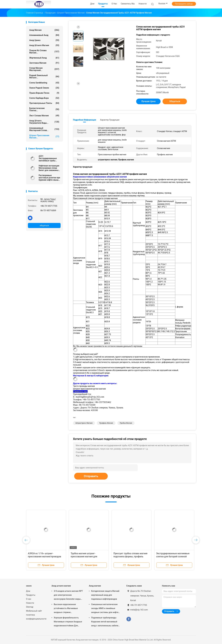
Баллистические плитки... (44, 109)
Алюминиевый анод (44, 35)
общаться (44, 225)
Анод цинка (44, 40)
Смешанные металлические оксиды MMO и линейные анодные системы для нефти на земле (105, 609)
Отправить (91, 476)
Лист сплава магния (44, 116)
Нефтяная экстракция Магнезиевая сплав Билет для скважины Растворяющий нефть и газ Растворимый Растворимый (49, 168)
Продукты (31, 595)
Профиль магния (106, 423)
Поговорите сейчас (184, 4)
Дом (28, 591)
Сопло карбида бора (44, 98)
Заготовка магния (44, 63)
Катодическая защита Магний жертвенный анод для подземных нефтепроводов (105, 595)
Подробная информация (85, 120)
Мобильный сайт (34, 611)
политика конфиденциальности (36, 617)
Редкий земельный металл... (44, 76)
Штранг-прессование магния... (44, 137)
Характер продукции (110, 120)
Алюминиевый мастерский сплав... (44, 129)
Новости (30, 603)
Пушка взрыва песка (44, 93)
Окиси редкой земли (44, 88)
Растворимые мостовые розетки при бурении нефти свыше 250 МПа (49, 178)
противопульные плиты (44, 103)
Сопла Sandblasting (44, 83)
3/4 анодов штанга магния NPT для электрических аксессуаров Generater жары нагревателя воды (68, 595)
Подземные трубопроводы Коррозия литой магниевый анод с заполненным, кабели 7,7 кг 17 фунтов (105, 622)
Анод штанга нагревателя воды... (44, 122)
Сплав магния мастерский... (44, 69)
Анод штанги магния (44, 45)
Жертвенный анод (44, 58)
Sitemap (30, 607)
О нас (29, 599)
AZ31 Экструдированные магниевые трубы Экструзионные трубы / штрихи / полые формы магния (49, 158)
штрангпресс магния (84, 423)
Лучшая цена (148, 101)
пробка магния (126, 423)
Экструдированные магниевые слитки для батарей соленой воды (173, 557)
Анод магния (44, 30)
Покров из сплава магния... (44, 52)
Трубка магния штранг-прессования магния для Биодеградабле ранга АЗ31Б (86, 557)
